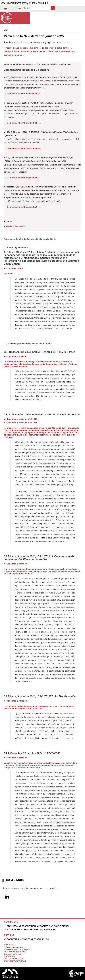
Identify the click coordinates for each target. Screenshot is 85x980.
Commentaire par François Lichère (24, 94)
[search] (36, 8)
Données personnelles (35, 939)
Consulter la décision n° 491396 (22, 423)
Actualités (11, 926)
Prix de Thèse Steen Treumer (22, 930)
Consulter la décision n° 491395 (22, 419)
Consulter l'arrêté (15, 268)
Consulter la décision (17, 356)
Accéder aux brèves (16, 226)
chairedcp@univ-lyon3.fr (15, 961)
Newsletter (12, 939)
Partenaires (48, 930)
